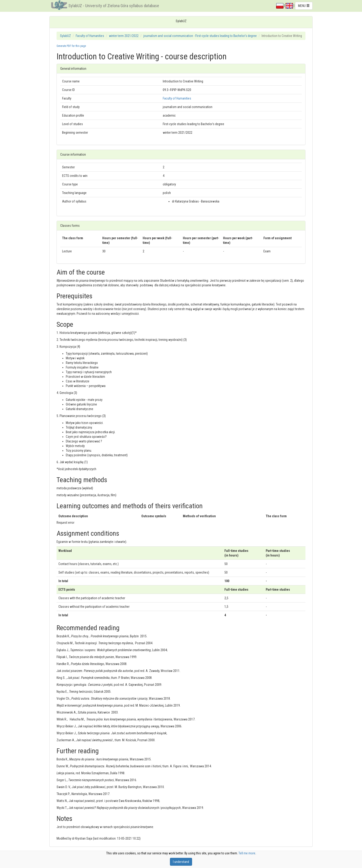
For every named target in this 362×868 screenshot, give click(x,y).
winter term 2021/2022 (124, 36)
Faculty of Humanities (90, 36)
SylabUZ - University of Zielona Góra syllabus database (114, 6)
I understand (181, 862)
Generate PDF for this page (71, 46)
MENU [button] (304, 6)
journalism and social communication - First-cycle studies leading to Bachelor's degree (200, 36)
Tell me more (247, 853)
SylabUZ (65, 36)
